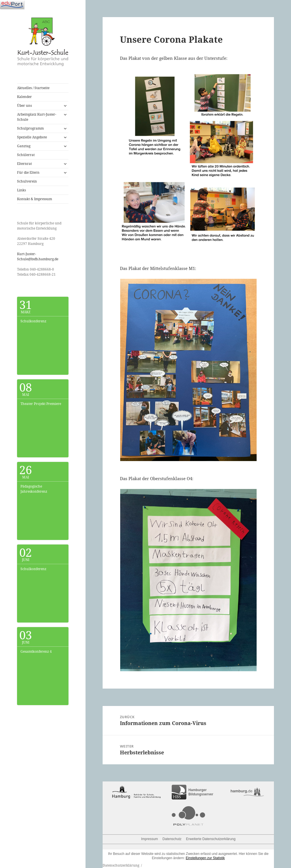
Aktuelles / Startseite (33, 88)
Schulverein (27, 181)
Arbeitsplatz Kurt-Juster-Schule (37, 117)
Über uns (24, 106)
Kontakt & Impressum (35, 199)
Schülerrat (26, 155)
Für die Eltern (28, 172)
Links (21, 190)
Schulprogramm (30, 128)
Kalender (24, 97)
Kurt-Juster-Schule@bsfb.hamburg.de (38, 256)
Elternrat (24, 164)
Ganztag (24, 146)
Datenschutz (172, 839)
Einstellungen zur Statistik (205, 858)
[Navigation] (12, 4)
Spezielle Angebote (32, 137)
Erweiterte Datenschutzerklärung (211, 839)
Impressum (150, 839)
